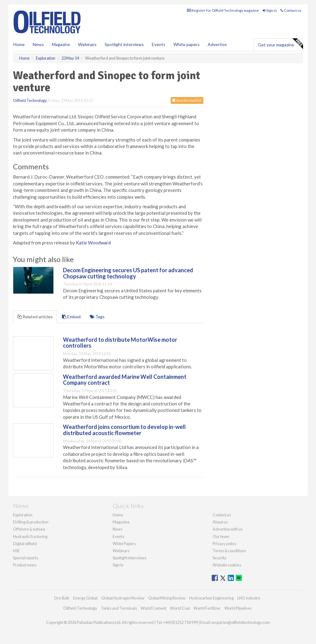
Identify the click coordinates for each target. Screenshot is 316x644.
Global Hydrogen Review (123, 598)
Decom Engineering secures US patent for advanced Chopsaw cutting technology (128, 273)
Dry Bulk (62, 598)
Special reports (26, 558)
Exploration (23, 515)
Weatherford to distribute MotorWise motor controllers (120, 343)
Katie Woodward (93, 243)
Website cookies (227, 565)
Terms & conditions (229, 551)
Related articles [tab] (35, 317)
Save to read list (187, 100)
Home (19, 44)
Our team (221, 536)
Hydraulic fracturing (30, 536)
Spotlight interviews (124, 44)
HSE (16, 551)
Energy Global (85, 598)
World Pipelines (238, 608)
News (118, 529)
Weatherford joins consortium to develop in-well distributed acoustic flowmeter (124, 430)
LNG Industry (249, 598)
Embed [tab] (71, 317)
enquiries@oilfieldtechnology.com (241, 622)
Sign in (270, 10)
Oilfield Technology (30, 100)
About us (220, 522)
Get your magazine (280, 44)
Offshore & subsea (29, 529)
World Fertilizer (207, 608)
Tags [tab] (97, 317)
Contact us (291, 10)
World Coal (180, 608)
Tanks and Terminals (119, 608)
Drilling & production (31, 522)
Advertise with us (228, 529)
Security (220, 558)
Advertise (217, 44)
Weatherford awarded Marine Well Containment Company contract (125, 380)
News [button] (38, 44)
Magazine (61, 44)
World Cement (154, 608)
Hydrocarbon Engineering (211, 598)
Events (159, 44)
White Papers (124, 544)
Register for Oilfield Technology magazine (223, 10)
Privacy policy (225, 544)
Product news (25, 565)
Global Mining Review (167, 598)
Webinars (87, 44)
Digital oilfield (25, 544)
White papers (187, 44)
